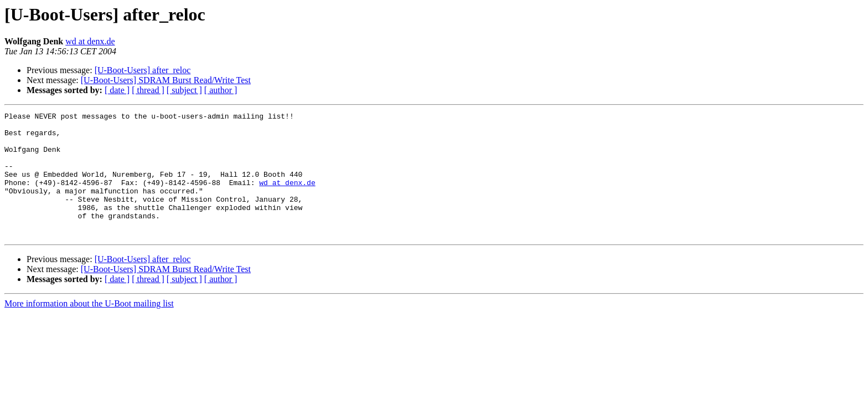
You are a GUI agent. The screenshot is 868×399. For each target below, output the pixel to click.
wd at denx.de (90, 41)
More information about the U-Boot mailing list (89, 328)
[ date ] (117, 90)
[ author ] (221, 90)
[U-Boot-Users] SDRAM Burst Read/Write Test (166, 80)
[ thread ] (148, 90)
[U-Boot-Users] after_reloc (143, 70)
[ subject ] (184, 90)
